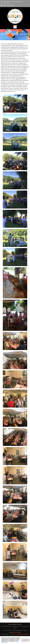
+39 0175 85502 (6, 3)
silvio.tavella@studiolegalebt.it (21, 634)
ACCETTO (25, 640)
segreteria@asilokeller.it (9, 5)
